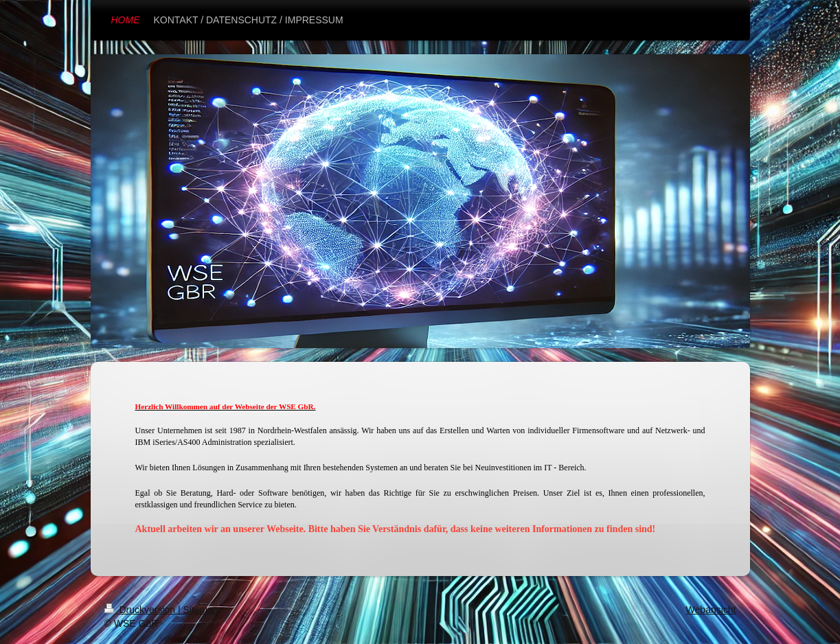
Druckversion (141, 610)
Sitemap (201, 610)
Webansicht (711, 610)
